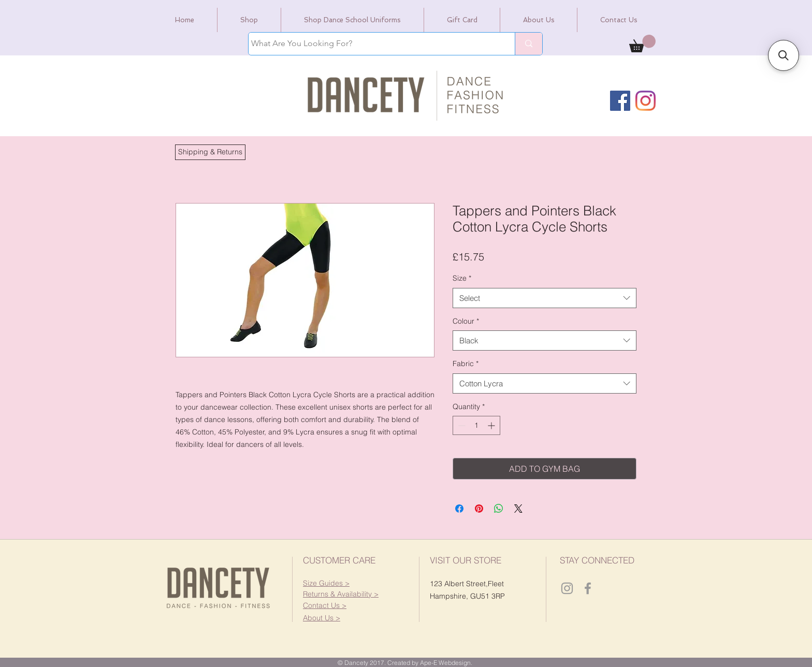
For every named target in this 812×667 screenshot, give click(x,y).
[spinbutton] (476, 425)
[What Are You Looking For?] (372, 44)
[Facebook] (620, 101)
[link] (642, 44)
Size (462, 278)
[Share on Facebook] (459, 509)
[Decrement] (461, 425)
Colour (466, 321)
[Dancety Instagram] (567, 588)
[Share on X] (518, 509)
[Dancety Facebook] (588, 588)
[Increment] (492, 425)
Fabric (466, 364)
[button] (210, 152)
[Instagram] (646, 101)
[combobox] (545, 298)
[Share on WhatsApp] (499, 509)
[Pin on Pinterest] (479, 509)
